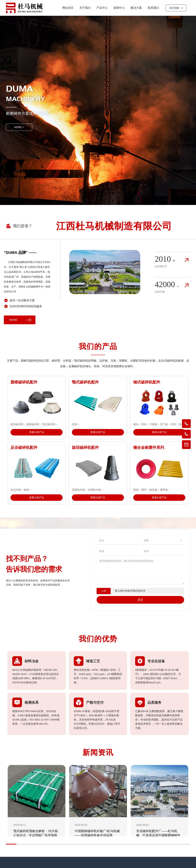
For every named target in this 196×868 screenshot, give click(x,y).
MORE (21, 320)
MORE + (19, 127)
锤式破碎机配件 (147, 382)
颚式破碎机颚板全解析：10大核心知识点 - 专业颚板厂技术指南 (36, 833)
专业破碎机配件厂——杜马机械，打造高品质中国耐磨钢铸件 (158, 833)
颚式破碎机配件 (85, 382)
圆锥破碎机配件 (24, 382)
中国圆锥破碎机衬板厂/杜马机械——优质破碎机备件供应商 (97, 833)
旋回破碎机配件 (85, 447)
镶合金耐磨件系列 (149, 447)
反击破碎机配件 (24, 447)
